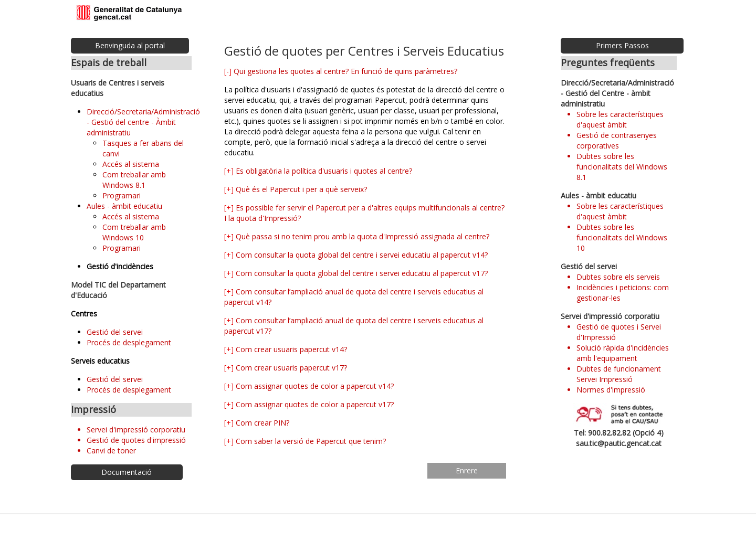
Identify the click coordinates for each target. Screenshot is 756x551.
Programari (122, 195)
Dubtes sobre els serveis (618, 277)
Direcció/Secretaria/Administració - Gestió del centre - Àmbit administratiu (143, 122)
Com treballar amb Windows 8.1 (134, 180)
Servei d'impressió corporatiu (136, 430)
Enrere (467, 470)
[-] (228, 71)
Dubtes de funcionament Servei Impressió (619, 374)
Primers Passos (622, 45)
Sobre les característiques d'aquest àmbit (620, 119)
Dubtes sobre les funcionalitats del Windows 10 (622, 237)
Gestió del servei (115, 332)
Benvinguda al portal (130, 45)
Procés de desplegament (129, 342)
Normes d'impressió (611, 390)
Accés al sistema (131, 164)
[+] (229, 171)
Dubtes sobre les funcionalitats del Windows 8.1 (622, 167)
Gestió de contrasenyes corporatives (617, 140)
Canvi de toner (111, 451)
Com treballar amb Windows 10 (134, 232)
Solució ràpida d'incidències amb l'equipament (623, 353)
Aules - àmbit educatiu (124, 206)
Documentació (127, 472)
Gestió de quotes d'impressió (136, 440)
